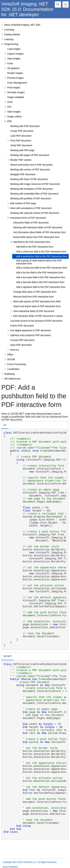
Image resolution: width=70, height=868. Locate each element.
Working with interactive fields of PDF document (38, 227)
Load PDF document (21, 136)
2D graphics (13, 68)
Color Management (17, 83)
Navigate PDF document (23, 174)
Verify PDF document (21, 145)
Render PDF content (21, 160)
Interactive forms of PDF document (28, 218)
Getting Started (12, 34)
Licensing (9, 30)
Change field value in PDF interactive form (35, 292)
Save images (14, 112)
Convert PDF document (22, 340)
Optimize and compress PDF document (30, 335)
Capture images (15, 54)
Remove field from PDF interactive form (33, 297)
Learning (9, 39)
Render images (15, 73)
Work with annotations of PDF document (31, 208)
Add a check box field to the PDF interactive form (41, 252)
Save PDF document (21, 345)
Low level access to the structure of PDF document (36, 321)
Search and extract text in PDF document (31, 165)
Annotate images (16, 92)
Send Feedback (10, 867)
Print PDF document (21, 141)
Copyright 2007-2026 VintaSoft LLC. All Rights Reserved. (30, 862)
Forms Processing (17, 364)
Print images (14, 88)
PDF (10, 121)
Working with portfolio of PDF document (31, 198)
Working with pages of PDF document (30, 155)
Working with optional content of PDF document (35, 213)
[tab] (5, 425)
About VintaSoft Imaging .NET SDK (22, 25)
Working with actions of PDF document (30, 170)
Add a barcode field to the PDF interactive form (40, 282)
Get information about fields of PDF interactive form (39, 232)
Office (10, 355)
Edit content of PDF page (23, 203)
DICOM (11, 359)
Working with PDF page (22, 150)
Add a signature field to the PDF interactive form (41, 287)
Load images (14, 49)
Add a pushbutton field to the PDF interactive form (42, 256)
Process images (16, 78)
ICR (9, 107)
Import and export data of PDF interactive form (37, 306)
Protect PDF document (22, 326)
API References (12, 379)
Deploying (9, 374)
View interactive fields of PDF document (34, 311)
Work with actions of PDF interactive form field (37, 301)
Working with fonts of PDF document (29, 179)
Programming (11, 44)
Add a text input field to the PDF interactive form (41, 277)
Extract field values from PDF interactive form (36, 237)
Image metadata (16, 97)
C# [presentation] (5, 425)
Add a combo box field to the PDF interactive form (42, 268)
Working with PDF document (25, 126)
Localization (13, 369)
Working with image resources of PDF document (35, 184)
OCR (10, 102)
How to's (15, 350)
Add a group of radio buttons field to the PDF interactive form (39, 262)
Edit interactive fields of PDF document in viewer (38, 316)
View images (14, 59)
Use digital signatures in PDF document (31, 330)
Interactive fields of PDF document (31, 223)
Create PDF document (22, 131)
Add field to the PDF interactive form (32, 242)
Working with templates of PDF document (31, 189)
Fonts (10, 63)
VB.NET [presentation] (8, 656)
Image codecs (14, 116)
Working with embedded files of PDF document (34, 194)
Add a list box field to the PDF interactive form (40, 273)
